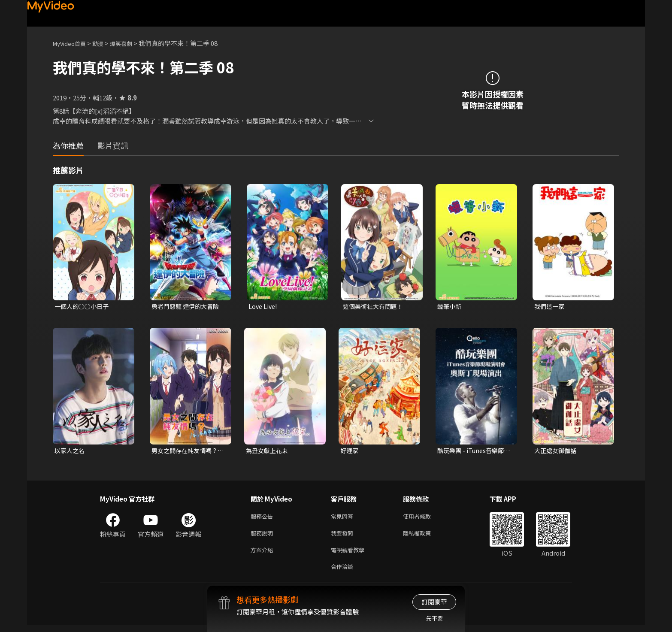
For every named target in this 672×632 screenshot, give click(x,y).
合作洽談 (344, 573)
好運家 (350, 452)
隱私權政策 (424, 537)
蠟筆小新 (450, 307)
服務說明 (263, 537)
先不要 (434, 618)
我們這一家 (550, 307)
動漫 (105, 43)
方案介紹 (263, 555)
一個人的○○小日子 (83, 307)
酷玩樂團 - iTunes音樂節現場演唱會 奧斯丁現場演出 (473, 452)
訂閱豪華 (434, 602)
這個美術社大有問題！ (375, 307)
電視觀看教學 (350, 555)
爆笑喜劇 (130, 43)
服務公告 (263, 519)
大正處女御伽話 (557, 452)
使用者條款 (424, 519)
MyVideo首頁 (72, 43)
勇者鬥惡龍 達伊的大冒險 (188, 307)
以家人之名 (71, 452)
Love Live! (264, 307)
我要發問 (344, 537)
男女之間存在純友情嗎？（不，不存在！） (187, 452)
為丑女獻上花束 (268, 452)
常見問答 (344, 519)
